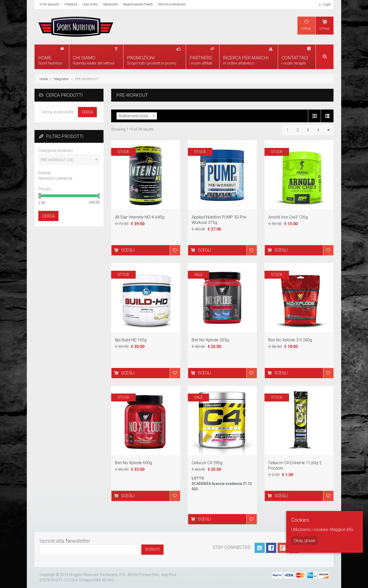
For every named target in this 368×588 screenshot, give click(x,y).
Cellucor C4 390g (207, 463)
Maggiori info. (342, 530)
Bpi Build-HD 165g (131, 340)
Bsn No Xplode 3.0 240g (290, 340)
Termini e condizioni (172, 4)
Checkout (71, 4)
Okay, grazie (304, 541)
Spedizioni (111, 4)
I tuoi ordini (90, 4)
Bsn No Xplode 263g (210, 340)
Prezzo (45, 189)
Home (44, 79)
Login (324, 4)
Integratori (61, 79)
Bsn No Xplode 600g (134, 463)
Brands (45, 173)
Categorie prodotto (56, 151)
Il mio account (49, 4)
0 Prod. (306, 25)
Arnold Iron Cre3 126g (288, 217)
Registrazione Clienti (138, 4)
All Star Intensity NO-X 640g (140, 217)
